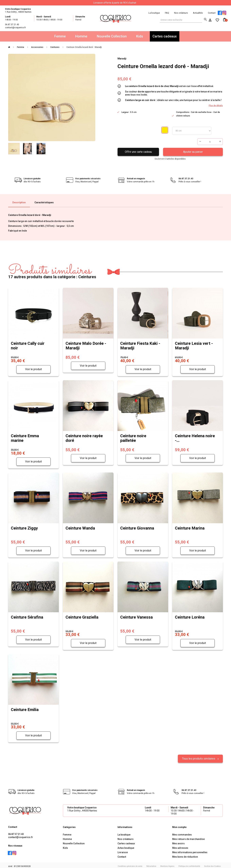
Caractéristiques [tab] (44, 202)
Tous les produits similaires (199, 757)
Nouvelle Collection (112, 36)
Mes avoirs (178, 841)
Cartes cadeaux (165, 36)
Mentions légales (167, 864)
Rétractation (151, 864)
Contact (212, 13)
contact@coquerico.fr (21, 835)
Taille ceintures (192, 131)
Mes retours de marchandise (188, 837)
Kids (140, 36)
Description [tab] (19, 202)
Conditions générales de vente (130, 864)
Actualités (198, 13)
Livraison (123, 850)
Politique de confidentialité (189, 864)
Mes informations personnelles (190, 850)
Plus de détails (216, 106)
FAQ (167, 13)
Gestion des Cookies (212, 864)
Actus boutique (126, 846)
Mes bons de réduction (185, 855)
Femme (60, 36)
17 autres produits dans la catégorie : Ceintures (52, 272)
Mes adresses (180, 846)
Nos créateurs (181, 13)
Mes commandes (182, 833)
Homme (81, 36)
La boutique (154, 13)
